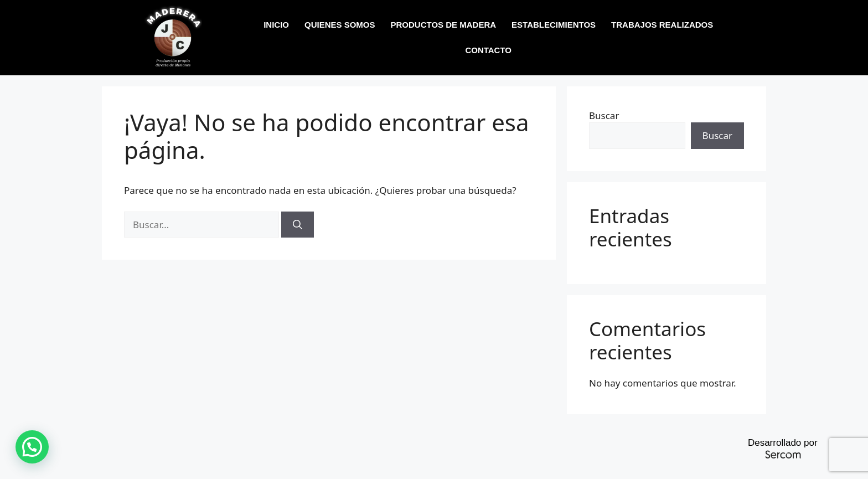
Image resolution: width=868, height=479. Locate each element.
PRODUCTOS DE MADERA (444, 25)
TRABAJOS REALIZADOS (662, 25)
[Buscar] (298, 225)
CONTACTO (488, 50)
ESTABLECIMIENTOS (554, 25)
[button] (32, 447)
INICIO (276, 25)
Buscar (604, 115)
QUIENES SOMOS (340, 25)
